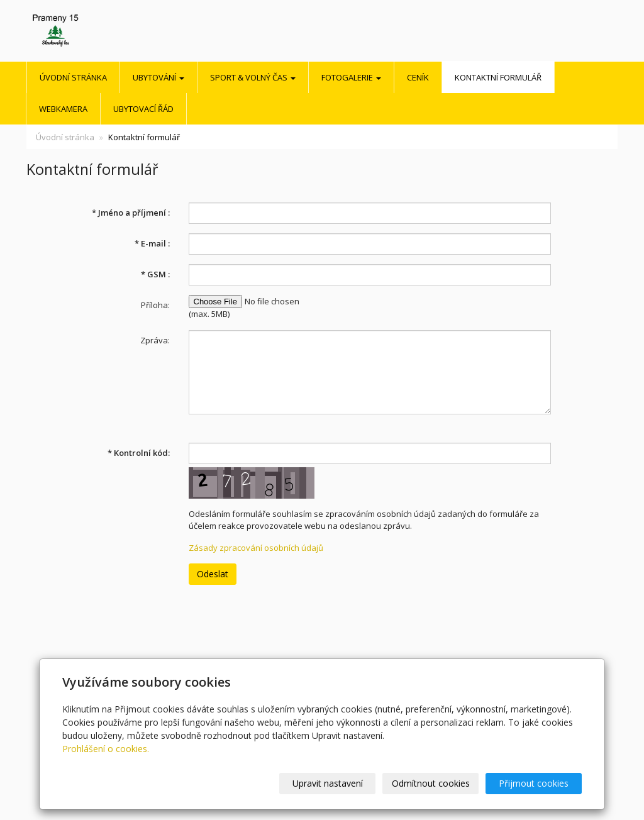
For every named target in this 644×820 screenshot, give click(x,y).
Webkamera (63, 109)
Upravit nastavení (328, 783)
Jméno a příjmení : (131, 213)
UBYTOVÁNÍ (158, 77)
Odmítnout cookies (431, 783)
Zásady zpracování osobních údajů (256, 548)
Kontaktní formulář (498, 77)
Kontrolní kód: (139, 453)
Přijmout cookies (534, 783)
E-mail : (152, 243)
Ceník (418, 77)
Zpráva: (155, 340)
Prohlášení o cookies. (106, 749)
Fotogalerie (351, 77)
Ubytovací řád (143, 109)
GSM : (155, 274)
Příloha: (155, 305)
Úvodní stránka (73, 77)
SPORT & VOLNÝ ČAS (253, 77)
